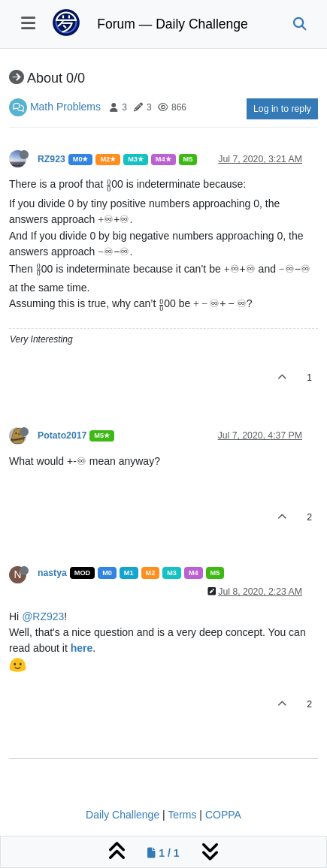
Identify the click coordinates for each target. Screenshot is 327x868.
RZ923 (51, 159)
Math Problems (65, 107)
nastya (52, 573)
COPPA (223, 815)
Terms (182, 815)
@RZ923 (43, 616)
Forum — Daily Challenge (172, 24)
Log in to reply (282, 109)
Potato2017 (62, 436)
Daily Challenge (123, 815)
